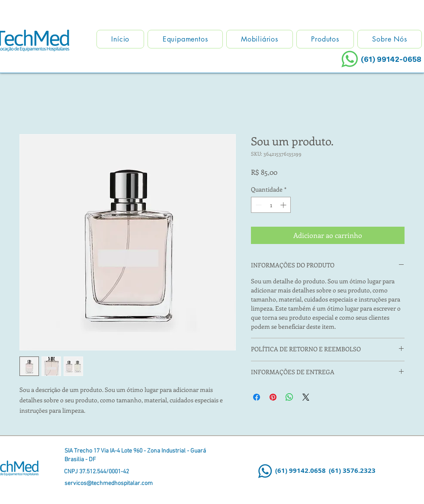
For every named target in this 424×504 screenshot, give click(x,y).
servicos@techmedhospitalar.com (109, 483)
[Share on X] (306, 397)
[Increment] (284, 205)
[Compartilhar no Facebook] (257, 397)
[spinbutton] (271, 205)
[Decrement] (258, 205)
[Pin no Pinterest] (273, 397)
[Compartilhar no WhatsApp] (289, 397)
